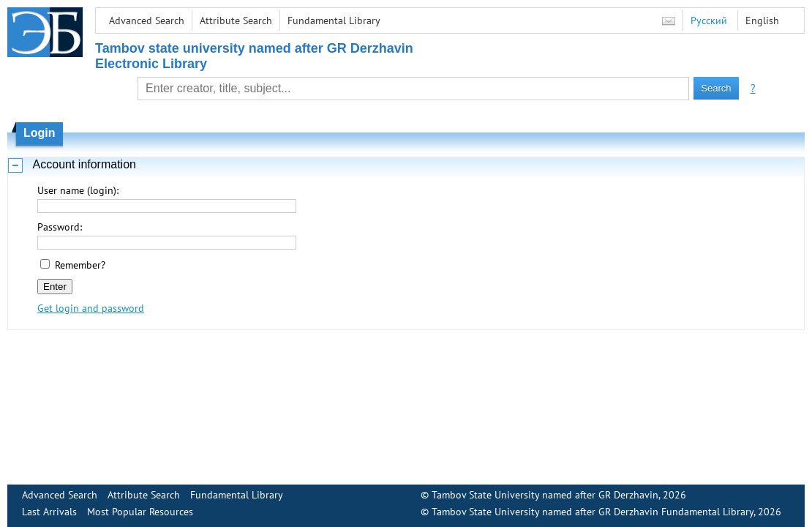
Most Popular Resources (140, 512)
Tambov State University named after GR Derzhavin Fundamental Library (593, 512)
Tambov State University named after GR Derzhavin (545, 495)
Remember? (80, 265)
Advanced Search (147, 20)
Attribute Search (236, 20)
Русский (709, 20)
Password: (60, 227)
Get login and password (91, 308)
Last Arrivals (49, 512)
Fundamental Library (334, 20)
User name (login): (78, 190)
